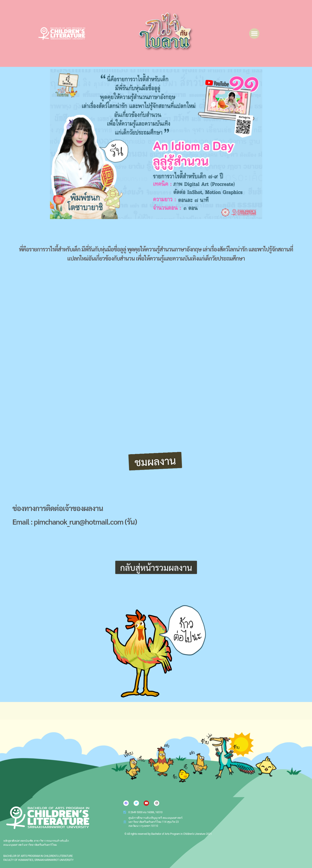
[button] (254, 34)
